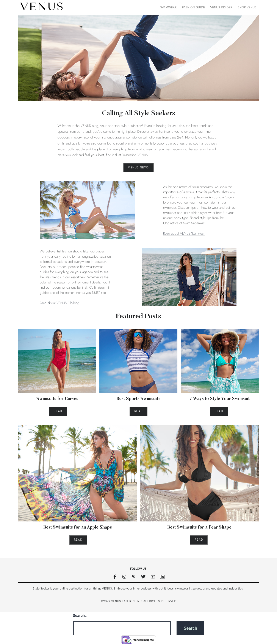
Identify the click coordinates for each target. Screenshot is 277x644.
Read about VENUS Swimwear (184, 233)
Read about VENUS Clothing (59, 303)
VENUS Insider (221, 7)
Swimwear (168, 7)
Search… (80, 615)
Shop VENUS (247, 7)
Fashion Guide (193, 7)
